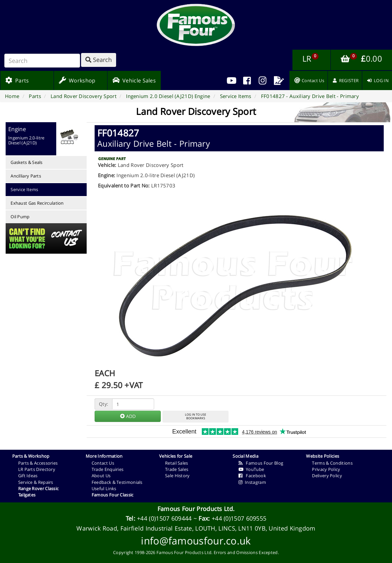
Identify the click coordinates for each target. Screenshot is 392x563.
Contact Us (103, 463)
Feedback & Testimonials (117, 482)
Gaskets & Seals (27, 162)
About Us (101, 476)
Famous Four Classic (113, 495)
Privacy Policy (326, 469)
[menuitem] (247, 80)
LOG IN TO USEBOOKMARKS (196, 416)
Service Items (24, 189)
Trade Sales (177, 469)
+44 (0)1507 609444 (164, 518)
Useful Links (104, 488)
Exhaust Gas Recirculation (37, 203)
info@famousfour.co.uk (196, 541)
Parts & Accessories (38, 463)
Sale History (177, 476)
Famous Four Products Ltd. (196, 509)
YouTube (251, 469)
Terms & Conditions (332, 463)
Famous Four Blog (261, 463)
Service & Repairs (36, 482)
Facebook (252, 476)
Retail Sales (177, 463)
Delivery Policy (327, 476)
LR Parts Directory (37, 469)
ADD (128, 416)
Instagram (252, 482)
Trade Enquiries (108, 469)
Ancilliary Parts (26, 176)
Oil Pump (20, 217)
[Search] (42, 61)
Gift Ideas (28, 476)
